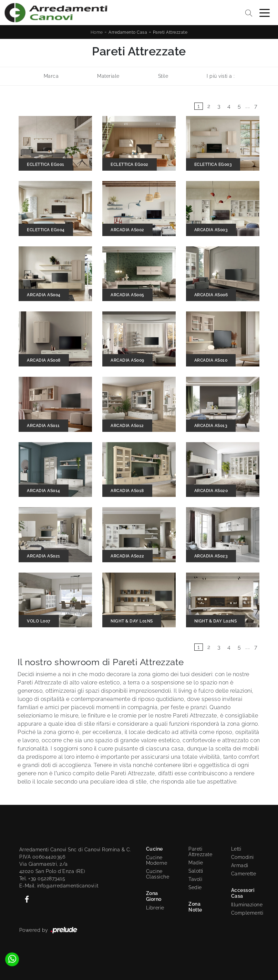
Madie (196, 863)
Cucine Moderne (157, 860)
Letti (236, 849)
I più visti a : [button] (221, 76)
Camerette (244, 874)
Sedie (195, 887)
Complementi (245, 913)
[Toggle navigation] (265, 12)
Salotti (196, 871)
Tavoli (195, 879)
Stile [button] (163, 76)
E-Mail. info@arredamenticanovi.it (59, 886)
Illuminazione (244, 905)
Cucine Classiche (158, 874)
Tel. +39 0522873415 (42, 878)
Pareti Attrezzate (170, 32)
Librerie (155, 908)
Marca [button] (51, 76)
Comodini (243, 857)
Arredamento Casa (128, 32)
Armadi (240, 865)
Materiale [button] (108, 76)
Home (97, 32)
